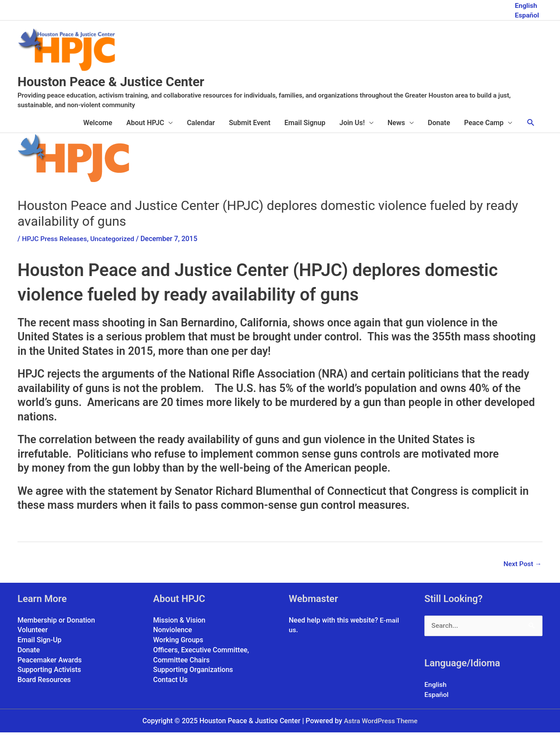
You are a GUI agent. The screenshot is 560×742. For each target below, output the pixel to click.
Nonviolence (173, 639)
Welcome (98, 132)
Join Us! (352, 132)
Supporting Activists (49, 679)
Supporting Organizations (193, 679)
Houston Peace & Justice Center (129, 90)
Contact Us (170, 688)
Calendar (201, 132)
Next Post (522, 573)
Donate (439, 132)
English (526, 5)
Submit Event (250, 132)
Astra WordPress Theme (381, 730)
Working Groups (178, 649)
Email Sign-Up (39, 649)
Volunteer (33, 639)
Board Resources (44, 688)
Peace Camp (484, 132)
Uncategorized (115, 248)
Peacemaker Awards (50, 669)
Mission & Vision (179, 630)
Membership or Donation (56, 630)
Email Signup (305, 132)
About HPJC (145, 132)
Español (527, 14)
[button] (531, 132)
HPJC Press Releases (55, 248)
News (396, 132)
